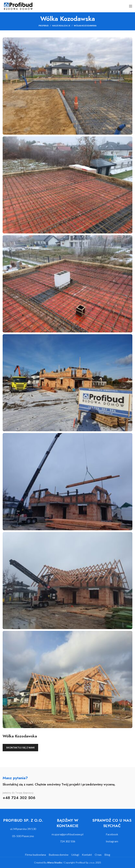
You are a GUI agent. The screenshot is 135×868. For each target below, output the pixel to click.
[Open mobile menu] (131, 6)
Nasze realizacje (61, 26)
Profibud (44, 26)
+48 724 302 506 (19, 798)
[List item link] (67, 834)
